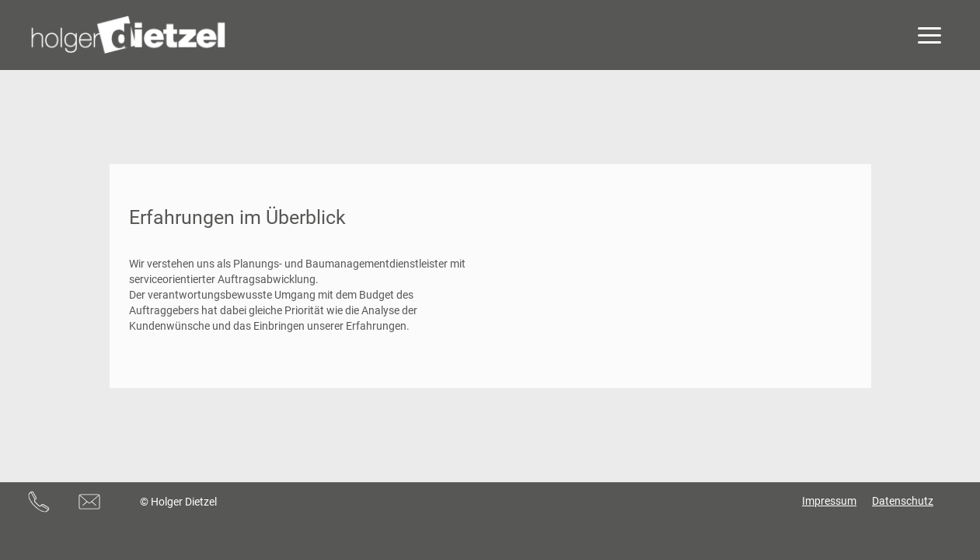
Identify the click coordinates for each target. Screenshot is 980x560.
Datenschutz (903, 501)
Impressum (829, 501)
